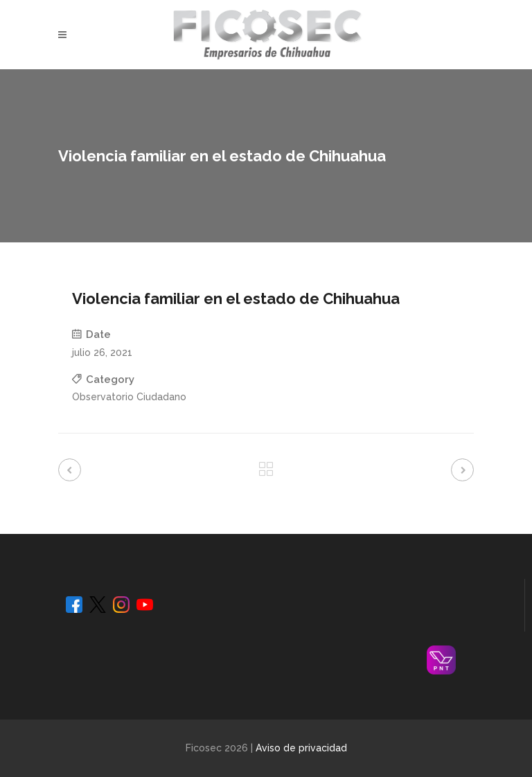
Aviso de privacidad (301, 748)
